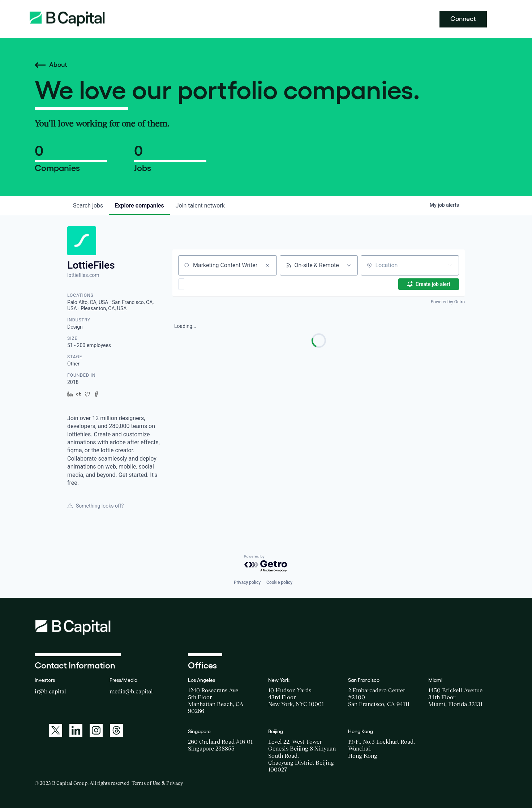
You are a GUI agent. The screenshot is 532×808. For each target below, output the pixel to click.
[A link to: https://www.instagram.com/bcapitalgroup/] (96, 730)
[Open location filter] (450, 265)
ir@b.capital (50, 691)
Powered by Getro (448, 302)
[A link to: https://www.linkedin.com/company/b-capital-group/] (76, 730)
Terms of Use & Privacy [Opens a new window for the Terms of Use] (157, 783)
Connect (463, 19)
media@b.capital (131, 691)
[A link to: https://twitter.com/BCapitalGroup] (56, 730)
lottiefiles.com (83, 275)
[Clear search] (267, 265)
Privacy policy (247, 582)
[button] (202, 284)
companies (139, 206)
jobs (88, 206)
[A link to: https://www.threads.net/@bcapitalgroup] (116, 730)
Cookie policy (279, 582)
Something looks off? (95, 506)
